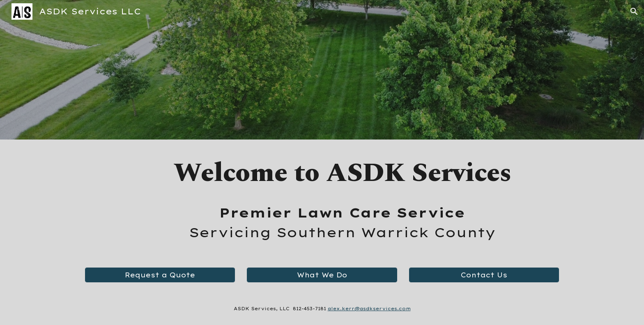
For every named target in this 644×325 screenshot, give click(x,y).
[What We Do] (322, 275)
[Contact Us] (484, 275)
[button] (634, 11)
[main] (342, 173)
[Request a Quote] (160, 275)
